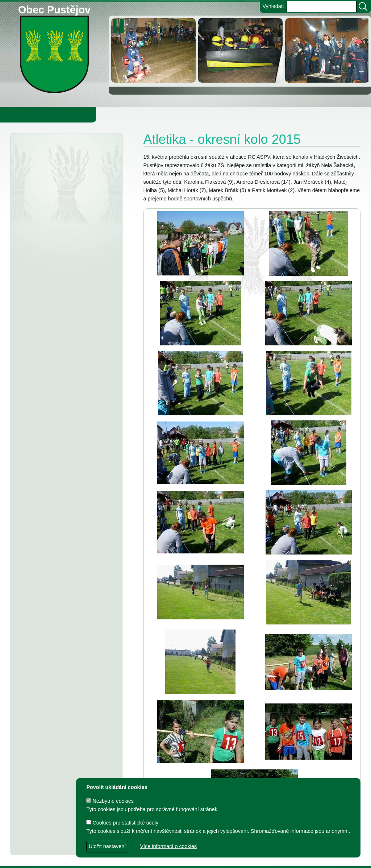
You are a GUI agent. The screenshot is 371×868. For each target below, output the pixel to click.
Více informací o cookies (168, 846)
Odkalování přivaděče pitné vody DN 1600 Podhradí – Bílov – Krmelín (61, 197)
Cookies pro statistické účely (122, 823)
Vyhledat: (273, 6)
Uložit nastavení (107, 846)
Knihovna (123, 115)
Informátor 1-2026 (69, 315)
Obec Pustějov (54, 9)
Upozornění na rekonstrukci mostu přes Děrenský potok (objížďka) (55, 227)
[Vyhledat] (363, 7)
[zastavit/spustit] (120, 26)
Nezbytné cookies (110, 801)
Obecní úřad (20, 115)
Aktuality (44, 151)
